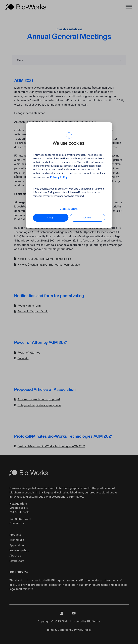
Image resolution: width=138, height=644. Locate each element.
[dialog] (69, 175)
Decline (87, 218)
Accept (51, 218)
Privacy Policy (59, 177)
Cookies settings (69, 209)
